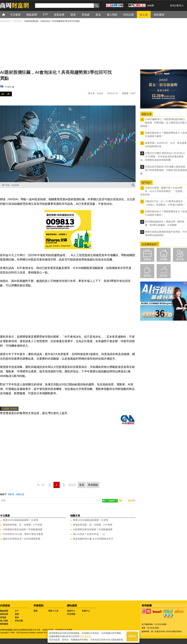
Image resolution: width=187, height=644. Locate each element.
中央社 (8, 87)
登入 (182, 5)
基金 (17, 617)
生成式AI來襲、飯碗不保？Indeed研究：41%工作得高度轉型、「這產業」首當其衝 (162, 191)
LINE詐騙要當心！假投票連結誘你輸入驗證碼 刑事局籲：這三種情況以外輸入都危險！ (164, 123)
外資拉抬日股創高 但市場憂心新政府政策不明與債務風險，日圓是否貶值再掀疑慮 (164, 170)
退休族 (147, 276)
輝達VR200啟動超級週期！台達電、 (22, 520)
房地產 (3, 617)
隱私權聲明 (85, 636)
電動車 (11, 494)
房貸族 (164, 259)
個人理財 (4, 621)
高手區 (164, 276)
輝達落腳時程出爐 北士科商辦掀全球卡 (93, 539)
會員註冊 (174, 5)
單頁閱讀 (93, 485)
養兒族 (180, 259)
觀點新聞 (4, 611)
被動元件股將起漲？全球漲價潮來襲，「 (24, 539)
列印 (133, 500)
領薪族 (147, 259)
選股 (36, 611)
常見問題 (71, 614)
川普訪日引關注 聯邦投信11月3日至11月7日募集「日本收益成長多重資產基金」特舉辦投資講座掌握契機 (163, 156)
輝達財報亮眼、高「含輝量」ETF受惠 (23, 525)
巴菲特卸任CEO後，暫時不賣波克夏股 (23, 534)
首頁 (6, 14)
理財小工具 (53, 611)
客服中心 (86, 611)
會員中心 (71, 611)
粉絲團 (151, 5)
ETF (17, 611)
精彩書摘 (4, 624)
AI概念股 (20, 494)
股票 (17, 614)
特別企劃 (19, 621)
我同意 (132, 636)
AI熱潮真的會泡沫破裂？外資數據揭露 (23, 529)
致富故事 (4, 614)
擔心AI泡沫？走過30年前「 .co (89, 534)
